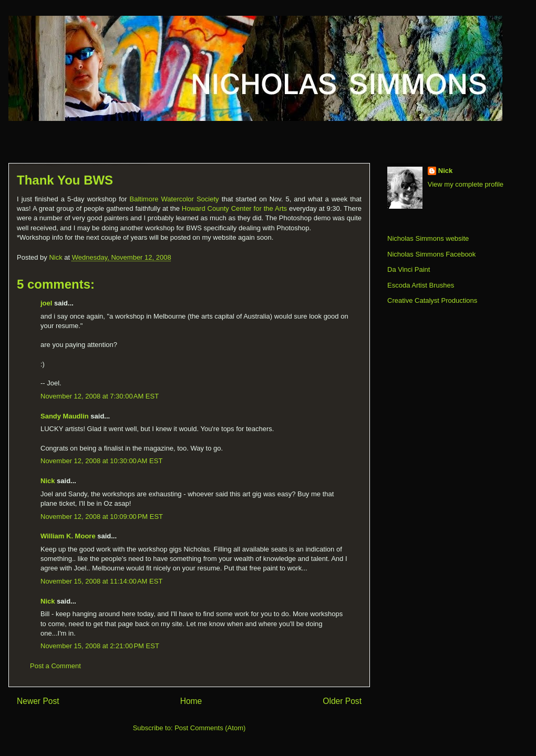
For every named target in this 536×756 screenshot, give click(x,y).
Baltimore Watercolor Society (174, 199)
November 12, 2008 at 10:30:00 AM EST (101, 461)
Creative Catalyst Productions (432, 300)
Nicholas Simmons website (428, 238)
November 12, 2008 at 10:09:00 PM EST (102, 517)
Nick (48, 481)
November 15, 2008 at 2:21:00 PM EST (100, 646)
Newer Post (38, 701)
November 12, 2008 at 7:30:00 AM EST (100, 396)
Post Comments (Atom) (210, 728)
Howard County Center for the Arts (234, 208)
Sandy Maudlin (65, 416)
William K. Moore (68, 536)
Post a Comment (55, 666)
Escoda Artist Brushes (421, 285)
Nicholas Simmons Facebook (431, 254)
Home (191, 701)
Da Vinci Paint (409, 269)
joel (46, 303)
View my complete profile (466, 184)
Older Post (342, 701)
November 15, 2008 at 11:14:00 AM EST (101, 581)
